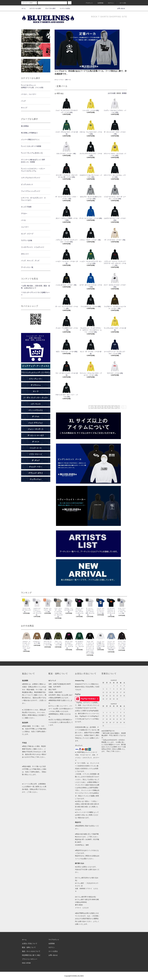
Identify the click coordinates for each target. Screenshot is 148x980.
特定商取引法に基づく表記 (31, 955)
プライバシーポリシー (30, 959)
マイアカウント (54, 940)
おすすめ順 (112, 93)
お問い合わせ (120, 8)
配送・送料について (29, 947)
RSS (24, 963)
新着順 (124, 93)
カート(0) (122, 3)
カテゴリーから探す (34, 8)
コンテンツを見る (64, 8)
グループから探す (49, 8)
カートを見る (53, 951)
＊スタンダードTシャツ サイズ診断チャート (35, 294)
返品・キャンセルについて (31, 951)
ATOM (28, 963)
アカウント (88, 3)
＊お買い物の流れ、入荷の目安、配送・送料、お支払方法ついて (35, 287)
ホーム (24, 8)
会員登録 (99, 3)
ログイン (110, 3)
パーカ (61, 80)
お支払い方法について (30, 943)
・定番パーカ (67, 80)
